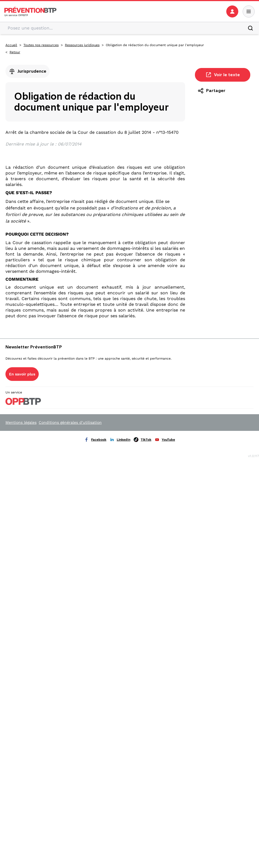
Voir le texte (223, 75)
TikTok (142, 440)
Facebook (95, 440)
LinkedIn (120, 440)
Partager (211, 91)
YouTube (165, 440)
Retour (15, 52)
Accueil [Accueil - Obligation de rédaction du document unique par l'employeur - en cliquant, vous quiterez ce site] (11, 45)
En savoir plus (22, 374)
